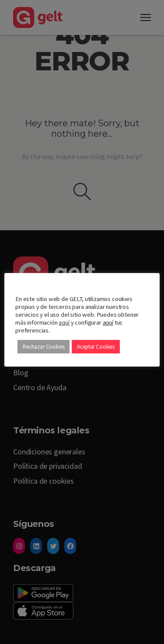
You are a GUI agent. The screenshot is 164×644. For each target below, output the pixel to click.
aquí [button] (108, 322)
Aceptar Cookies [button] (96, 347)
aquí (64, 322)
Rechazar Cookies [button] (44, 347)
